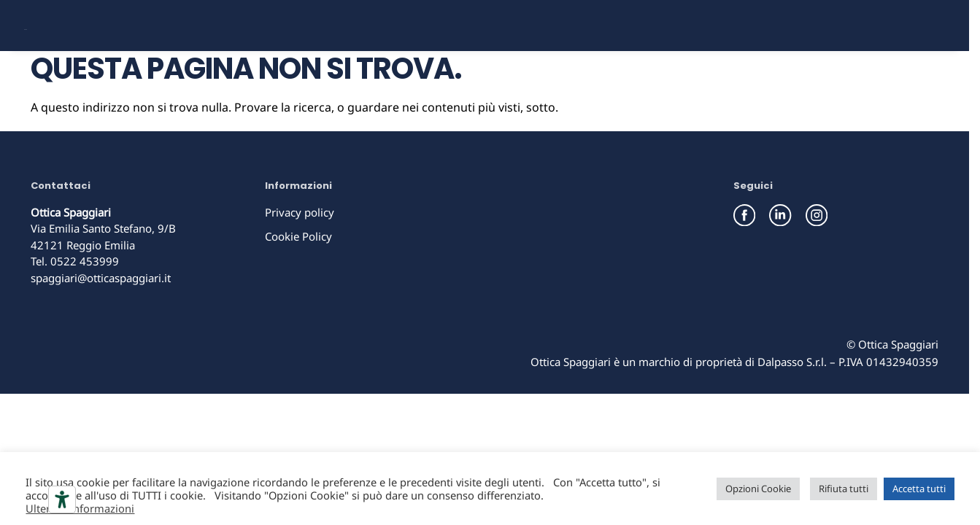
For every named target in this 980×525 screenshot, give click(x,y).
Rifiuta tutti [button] (844, 489)
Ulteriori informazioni (80, 508)
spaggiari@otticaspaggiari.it (101, 327)
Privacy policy (300, 262)
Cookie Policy (298, 286)
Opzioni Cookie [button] (758, 489)
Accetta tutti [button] (919, 489)
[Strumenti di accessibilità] (62, 499)
